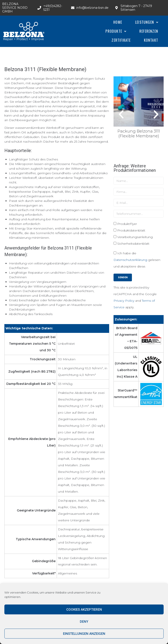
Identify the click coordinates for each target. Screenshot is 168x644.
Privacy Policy (124, 301)
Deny (84, 622)
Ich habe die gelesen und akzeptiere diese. (137, 260)
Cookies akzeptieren (84, 610)
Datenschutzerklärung (130, 260)
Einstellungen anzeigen (84, 634)
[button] (121, 115)
